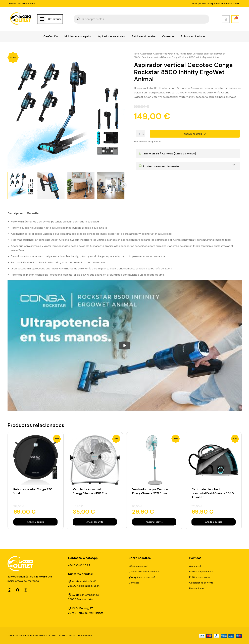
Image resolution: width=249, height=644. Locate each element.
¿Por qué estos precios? (142, 577)
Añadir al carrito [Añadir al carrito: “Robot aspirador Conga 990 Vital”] (36, 522)
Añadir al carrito (195, 134)
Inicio (137, 54)
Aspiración (147, 54)
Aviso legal (195, 566)
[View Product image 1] (21, 185)
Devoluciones (197, 588)
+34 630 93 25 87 (79, 565)
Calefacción (51, 36)
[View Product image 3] (81, 185)
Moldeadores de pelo (78, 36)
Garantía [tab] (33, 213)
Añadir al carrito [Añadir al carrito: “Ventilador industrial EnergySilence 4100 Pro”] (95, 522)
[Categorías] (42, 19)
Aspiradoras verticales (111, 36)
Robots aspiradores (193, 36)
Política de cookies (200, 577)
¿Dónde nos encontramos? (144, 571)
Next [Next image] (124, 185)
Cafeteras (168, 36)
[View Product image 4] (111, 185)
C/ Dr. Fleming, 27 (82, 608)
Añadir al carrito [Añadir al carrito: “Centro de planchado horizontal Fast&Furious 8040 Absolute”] (214, 522)
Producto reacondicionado (158, 166)
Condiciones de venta (201, 583)
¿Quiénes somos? (139, 566)
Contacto (134, 583)
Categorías (55, 19)
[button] (188, 166)
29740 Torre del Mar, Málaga (86, 613)
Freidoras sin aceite (144, 36)
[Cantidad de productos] (140, 134)
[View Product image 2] (51, 185)
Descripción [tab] (16, 213)
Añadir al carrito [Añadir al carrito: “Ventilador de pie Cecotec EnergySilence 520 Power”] (154, 522)
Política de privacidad (201, 571)
